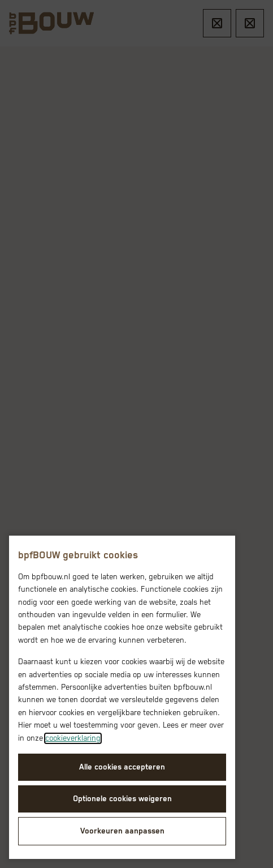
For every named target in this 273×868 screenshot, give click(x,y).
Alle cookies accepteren (122, 767)
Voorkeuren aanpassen (122, 831)
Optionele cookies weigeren (122, 799)
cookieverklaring (73, 738)
